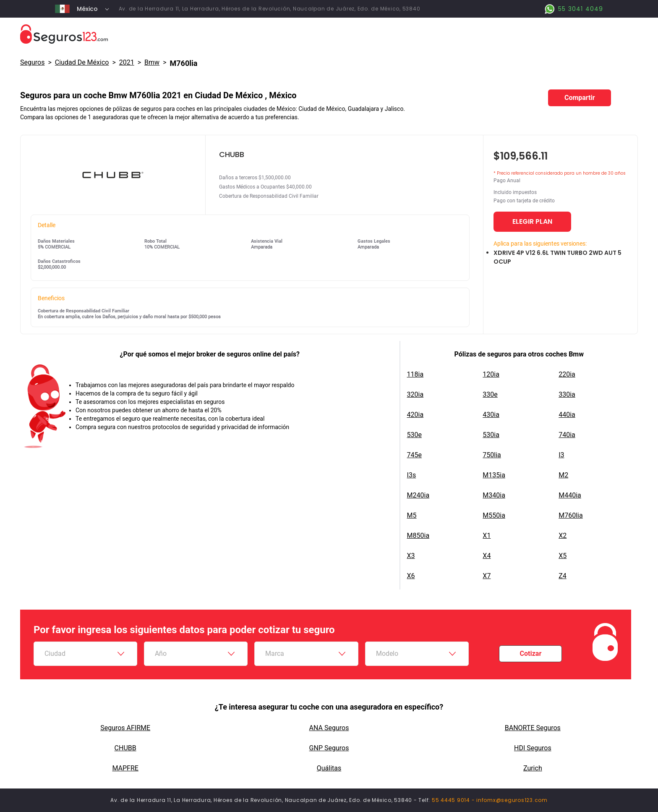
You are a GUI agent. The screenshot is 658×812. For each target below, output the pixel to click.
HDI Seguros (533, 748)
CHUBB (125, 748)
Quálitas (329, 768)
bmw (152, 62)
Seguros (32, 62)
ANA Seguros (329, 728)
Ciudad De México (82, 62)
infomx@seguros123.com (512, 800)
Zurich (533, 768)
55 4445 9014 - (454, 800)
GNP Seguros (329, 748)
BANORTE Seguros (533, 728)
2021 (127, 62)
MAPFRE (125, 768)
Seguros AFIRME (125, 728)
